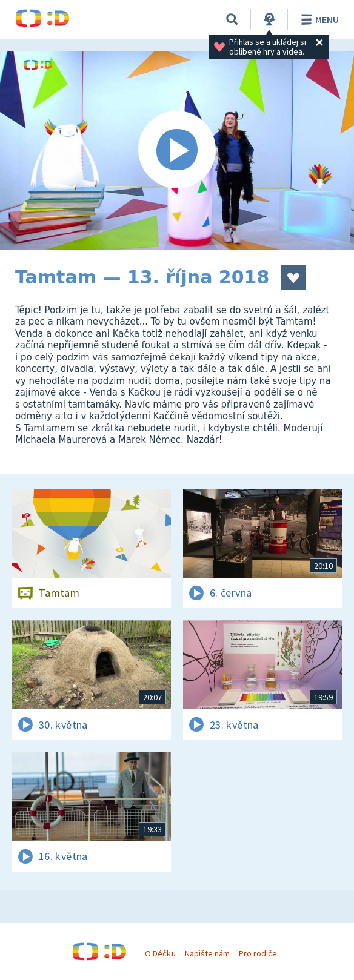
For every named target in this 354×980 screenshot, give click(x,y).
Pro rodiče (258, 953)
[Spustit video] (177, 151)
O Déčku (160, 953)
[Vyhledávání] (232, 19)
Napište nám (207, 953)
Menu (318, 19)
